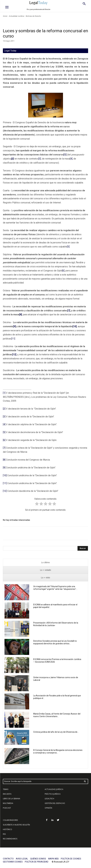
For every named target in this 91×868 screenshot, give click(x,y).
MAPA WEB (53, 859)
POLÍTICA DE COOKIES (71, 859)
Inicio (5, 16)
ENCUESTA (7, 794)
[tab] (45, 563)
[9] (4, 468)
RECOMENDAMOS (10, 839)
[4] (71, 159)
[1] (4, 393)
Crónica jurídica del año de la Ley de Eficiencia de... (56, 732)
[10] (5, 475)
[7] (4, 448)
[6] (63, 271)
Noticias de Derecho (33, 16)
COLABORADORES (10, 820)
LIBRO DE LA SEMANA (12, 799)
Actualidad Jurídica (16, 16)
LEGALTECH (49, 799)
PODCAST (7, 808)
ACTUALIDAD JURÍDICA (54, 789)
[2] (4, 409)
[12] (5, 491)
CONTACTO (8, 859)
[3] (40, 159)
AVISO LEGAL (22, 859)
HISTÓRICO (7, 829)
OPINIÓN (48, 808)
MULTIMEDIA (8, 803)
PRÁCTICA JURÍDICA (53, 794)
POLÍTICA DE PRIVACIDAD (37, 862)
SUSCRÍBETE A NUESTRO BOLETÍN (16, 825)
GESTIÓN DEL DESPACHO (55, 803)
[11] (13, 339)
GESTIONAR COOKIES (13, 862)
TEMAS (6, 789)
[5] (68, 247)
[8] (4, 460)
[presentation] (45, 563)
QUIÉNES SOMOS (38, 859)
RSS (4, 834)
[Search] (83, 548)
